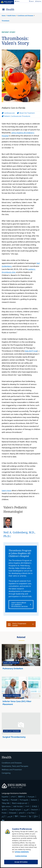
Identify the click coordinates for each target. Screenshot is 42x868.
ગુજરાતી (22, 813)
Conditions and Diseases (25, 16)
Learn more (6, 490)
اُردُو (3, 816)
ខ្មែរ (30, 816)
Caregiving (6, 773)
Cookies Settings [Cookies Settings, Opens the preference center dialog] (21, 857)
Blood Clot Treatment (27, 113)
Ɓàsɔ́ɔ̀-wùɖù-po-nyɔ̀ (20, 803)
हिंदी (16, 816)
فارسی (10, 816)
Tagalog (5, 800)
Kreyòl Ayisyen (15, 810)
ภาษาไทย (31, 813)
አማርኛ (13, 797)
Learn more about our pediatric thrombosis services (20, 604)
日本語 (34, 806)
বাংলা (27, 806)
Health (10, 9)
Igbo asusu (6, 806)
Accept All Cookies (21, 863)
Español (5, 797)
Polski (4, 813)
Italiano (34, 800)
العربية (26, 810)
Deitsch (23, 816)
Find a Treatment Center (17, 624)
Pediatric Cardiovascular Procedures (17, 116)
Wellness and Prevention (12, 770)
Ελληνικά (13, 813)
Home (4, 16)
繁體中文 (22, 797)
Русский (14, 800)
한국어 (4, 810)
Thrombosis (5, 21)
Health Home (12, 16)
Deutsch (35, 810)
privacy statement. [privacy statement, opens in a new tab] (22, 853)
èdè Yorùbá (18, 806)
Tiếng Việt (6, 803)
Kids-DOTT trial (31, 351)
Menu (17, 2)
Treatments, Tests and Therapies (15, 766)
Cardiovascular (9, 113)
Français (31, 797)
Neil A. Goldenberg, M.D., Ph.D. (19, 534)
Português (24, 800)
